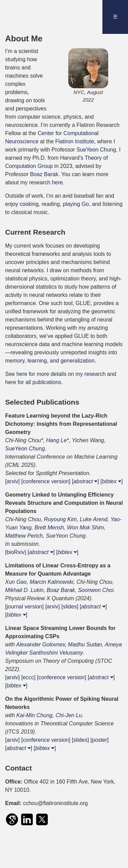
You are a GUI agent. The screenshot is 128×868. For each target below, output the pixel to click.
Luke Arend (94, 519)
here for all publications (33, 382)
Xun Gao (16, 582)
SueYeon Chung (96, 150)
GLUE (83, 303)
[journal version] (24, 607)
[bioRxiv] (16, 552)
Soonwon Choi (96, 590)
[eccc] (28, 677)
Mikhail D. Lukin (24, 590)
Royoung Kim (60, 519)
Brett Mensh (49, 528)
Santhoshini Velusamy (56, 653)
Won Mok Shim (85, 528)
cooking (29, 204)
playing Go (76, 204)
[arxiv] (12, 481)
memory (15, 361)
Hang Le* (58, 440)
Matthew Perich (24, 536)
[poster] (99, 740)
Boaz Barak (44, 174)
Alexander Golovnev (40, 645)
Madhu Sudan (85, 645)
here (57, 182)
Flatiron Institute (75, 141)
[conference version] (46, 481)
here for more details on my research (61, 374)
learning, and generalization (61, 361)
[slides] (70, 607)
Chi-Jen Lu (69, 715)
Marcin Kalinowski (52, 582)
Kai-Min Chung (34, 715)
